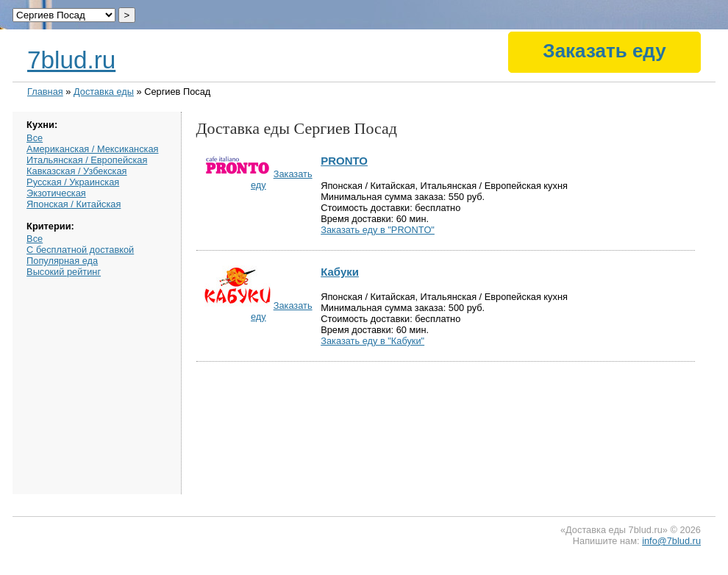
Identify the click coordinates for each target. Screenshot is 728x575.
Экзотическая (56, 193)
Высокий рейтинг (64, 272)
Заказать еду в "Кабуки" (372, 341)
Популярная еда (62, 261)
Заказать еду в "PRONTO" (378, 230)
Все (35, 138)
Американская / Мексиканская (92, 149)
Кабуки (340, 272)
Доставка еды (104, 92)
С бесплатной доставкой (80, 250)
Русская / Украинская (73, 182)
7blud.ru (71, 60)
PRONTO (344, 161)
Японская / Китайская (74, 204)
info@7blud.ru (671, 541)
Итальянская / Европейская (87, 160)
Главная (45, 92)
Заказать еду (604, 51)
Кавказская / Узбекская (76, 171)
